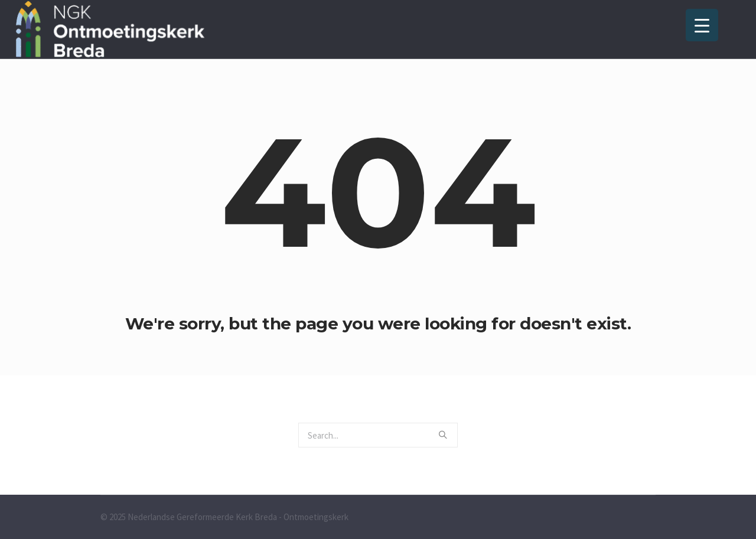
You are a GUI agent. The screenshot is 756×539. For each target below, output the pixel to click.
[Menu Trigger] (702, 25)
